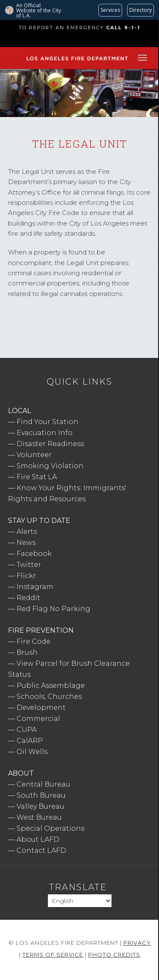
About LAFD (38, 839)
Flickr (26, 576)
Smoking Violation (50, 466)
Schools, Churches (49, 697)
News (26, 543)
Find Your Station (47, 422)
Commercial (38, 719)
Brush (27, 652)
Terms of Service (53, 955)
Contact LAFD (41, 850)
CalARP (30, 741)
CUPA (26, 730)
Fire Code (33, 641)
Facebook (34, 554)
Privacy (137, 943)
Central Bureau (43, 784)
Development (41, 708)
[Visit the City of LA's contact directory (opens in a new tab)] (141, 10)
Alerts (27, 532)
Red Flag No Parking (53, 609)
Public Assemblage (51, 685)
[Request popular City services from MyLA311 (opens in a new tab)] (110, 10)
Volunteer (34, 455)
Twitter (29, 565)
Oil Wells (32, 752)
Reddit (28, 598)
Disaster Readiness (50, 444)
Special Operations (50, 828)
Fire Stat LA (37, 477)
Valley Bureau (40, 806)
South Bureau (41, 795)
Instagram (35, 587)
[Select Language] (80, 901)
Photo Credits (114, 955)
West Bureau (39, 817)
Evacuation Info (45, 433)
